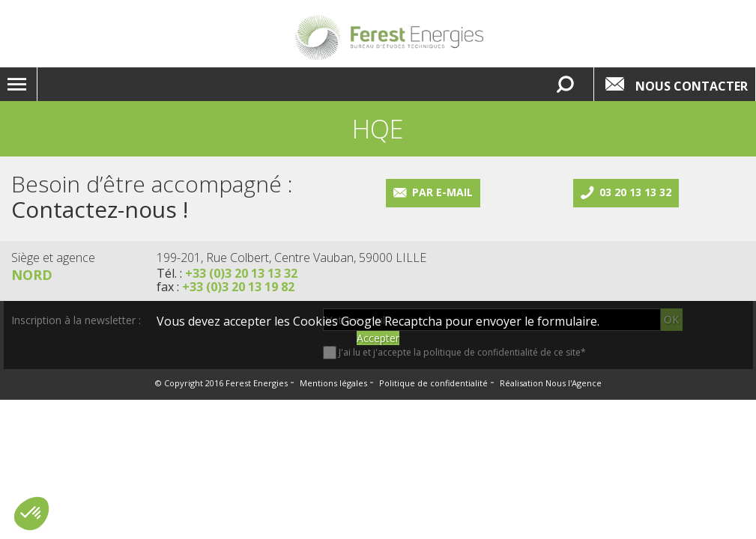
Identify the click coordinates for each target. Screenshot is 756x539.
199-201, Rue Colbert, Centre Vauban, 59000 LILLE (291, 258)
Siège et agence (53, 258)
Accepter (378, 338)
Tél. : (227, 273)
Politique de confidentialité (433, 383)
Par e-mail (442, 192)
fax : (226, 287)
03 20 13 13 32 (635, 192)
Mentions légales (333, 383)
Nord (32, 275)
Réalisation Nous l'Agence (551, 383)
